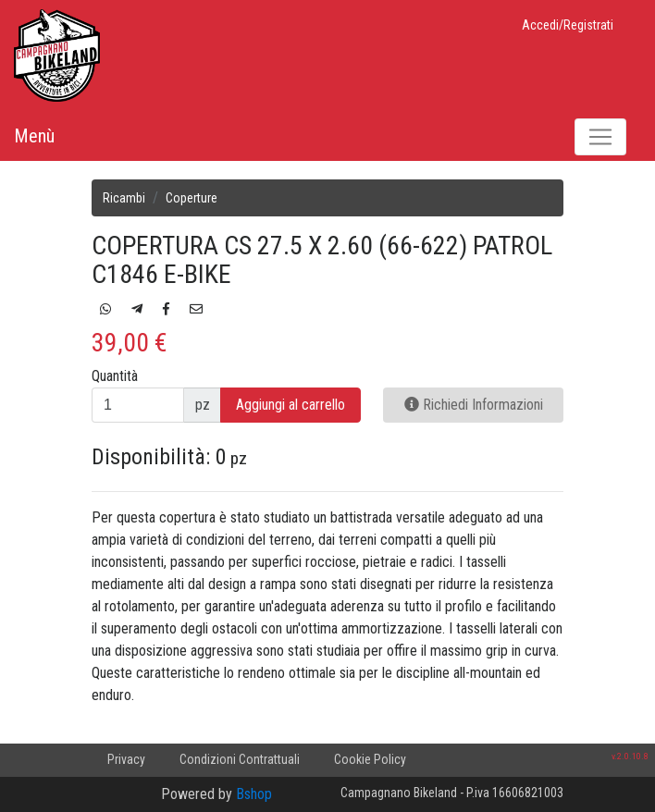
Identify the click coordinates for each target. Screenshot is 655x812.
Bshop (254, 794)
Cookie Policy (370, 759)
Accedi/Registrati (568, 25)
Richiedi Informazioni (474, 405)
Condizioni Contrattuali (240, 759)
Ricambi (124, 198)
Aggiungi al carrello (290, 405)
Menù (34, 136)
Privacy (126, 759)
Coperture (192, 198)
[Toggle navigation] (600, 137)
